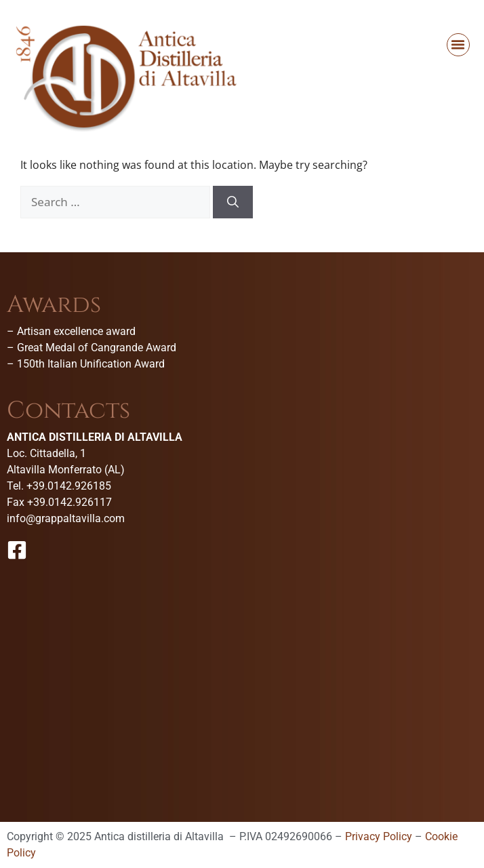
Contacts (68, 411)
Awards (54, 305)
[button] (458, 45)
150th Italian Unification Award (91, 364)
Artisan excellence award (76, 331)
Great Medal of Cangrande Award (97, 348)
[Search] (233, 202)
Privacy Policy (379, 836)
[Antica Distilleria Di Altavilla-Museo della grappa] (242, 679)
